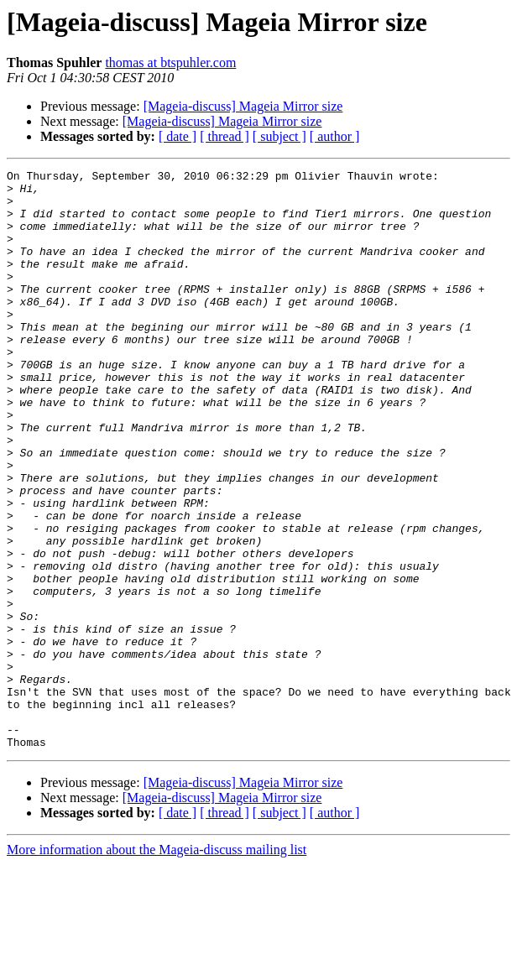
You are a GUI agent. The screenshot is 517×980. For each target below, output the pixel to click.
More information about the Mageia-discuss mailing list (157, 965)
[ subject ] (279, 136)
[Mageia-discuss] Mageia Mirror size (243, 106)
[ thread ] (225, 136)
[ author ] (335, 136)
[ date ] (178, 136)
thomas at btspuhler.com (170, 63)
